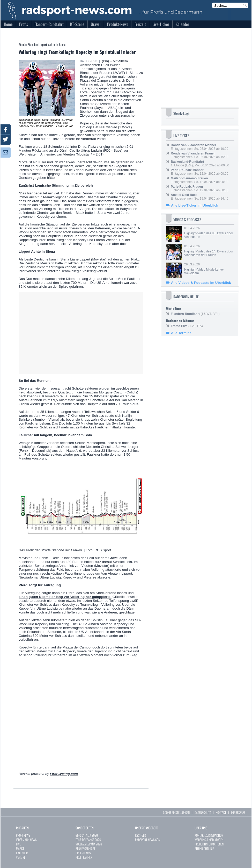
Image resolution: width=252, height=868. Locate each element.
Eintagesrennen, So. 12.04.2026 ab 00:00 (199, 172)
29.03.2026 (209, 269)
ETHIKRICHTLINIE (204, 848)
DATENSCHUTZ (203, 812)
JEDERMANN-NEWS (26, 840)
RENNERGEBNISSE (86, 848)
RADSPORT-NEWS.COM (148, 840)
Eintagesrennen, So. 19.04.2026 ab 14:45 (199, 197)
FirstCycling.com (64, 774)
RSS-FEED (140, 835)
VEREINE (21, 857)
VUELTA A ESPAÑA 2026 (89, 844)
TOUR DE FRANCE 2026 (88, 840)
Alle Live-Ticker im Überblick (195, 205)
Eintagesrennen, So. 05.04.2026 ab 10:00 (199, 147)
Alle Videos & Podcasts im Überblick (201, 283)
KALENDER (22, 853)
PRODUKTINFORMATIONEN (209, 844)
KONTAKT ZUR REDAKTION (209, 835)
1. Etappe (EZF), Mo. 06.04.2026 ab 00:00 (200, 164)
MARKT (20, 848)
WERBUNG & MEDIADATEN (209, 840)
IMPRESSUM (238, 812)
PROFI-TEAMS (83, 853)
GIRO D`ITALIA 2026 (87, 835)
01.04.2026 (209, 232)
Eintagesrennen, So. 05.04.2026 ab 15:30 (199, 155)
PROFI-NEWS (23, 835)
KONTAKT (221, 812)
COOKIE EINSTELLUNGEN (176, 812)
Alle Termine (181, 333)
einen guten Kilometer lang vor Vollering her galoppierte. (65, 597)
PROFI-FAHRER (84, 857)
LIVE (18, 844)
